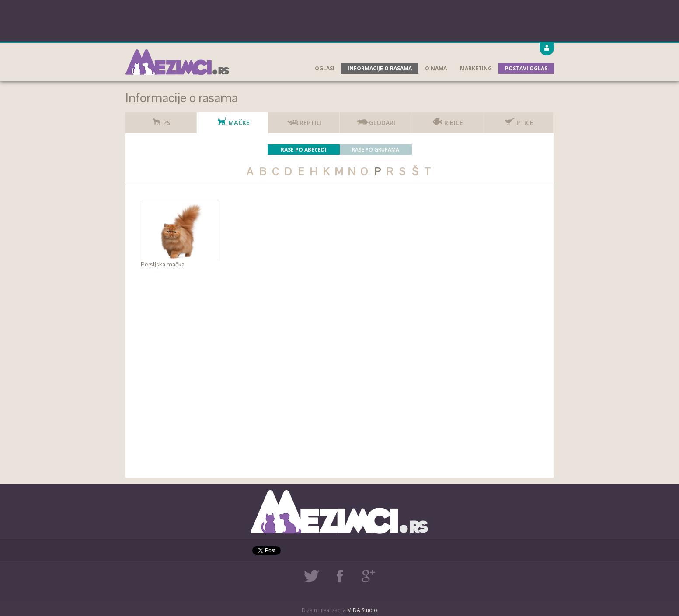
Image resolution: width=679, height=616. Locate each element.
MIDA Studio (362, 610)
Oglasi (325, 68)
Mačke (232, 119)
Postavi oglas (526, 68)
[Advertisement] (340, 20)
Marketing (476, 68)
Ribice (447, 119)
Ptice (518, 119)
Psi (161, 119)
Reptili (304, 119)
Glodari (376, 119)
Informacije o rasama (380, 68)
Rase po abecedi (304, 150)
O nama (436, 68)
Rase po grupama (376, 150)
